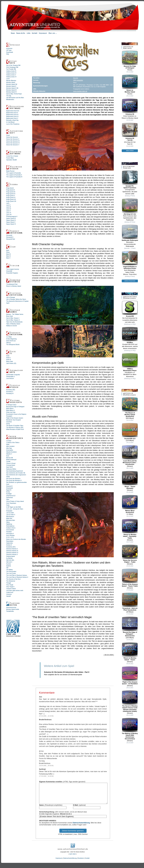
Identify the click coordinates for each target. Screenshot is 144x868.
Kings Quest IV (11, 194)
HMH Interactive (78, 80)
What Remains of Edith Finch (15, 429)
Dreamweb (10, 488)
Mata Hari (9, 518)
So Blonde (9, 558)
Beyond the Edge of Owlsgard (15, 407)
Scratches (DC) (11, 547)
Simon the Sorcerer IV (13, 143)
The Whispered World (13, 345)
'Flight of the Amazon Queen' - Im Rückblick (130, 675)
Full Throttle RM (11, 69)
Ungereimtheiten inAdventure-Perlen (130, 260)
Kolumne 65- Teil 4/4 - (130, 132)
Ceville (8, 462)
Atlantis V (9, 454)
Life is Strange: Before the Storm (16, 299)
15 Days (9, 441)
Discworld (9, 235)
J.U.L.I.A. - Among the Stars (15, 509)
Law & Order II (11, 515)
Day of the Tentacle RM (13, 65)
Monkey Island (11, 82)
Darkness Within (11, 469)
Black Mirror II (10, 410)
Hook (8, 505)
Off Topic (9, 50)
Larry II (8, 205)
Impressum (59, 862)
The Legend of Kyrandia (14, 173)
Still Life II (9, 562)
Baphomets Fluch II (12, 113)
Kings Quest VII (11, 199)
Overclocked (10, 530)
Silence (8, 343)
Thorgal (9, 583)
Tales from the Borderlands (14, 322)
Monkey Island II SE (12, 88)
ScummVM (130, 309)
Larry (8, 203)
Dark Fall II (10, 467)
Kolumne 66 (130, 107)
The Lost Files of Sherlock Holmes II (17, 577)
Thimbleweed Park (12, 284)
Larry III (9, 207)
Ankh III (9, 360)
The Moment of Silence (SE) (15, 427)
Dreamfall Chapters (12, 273)
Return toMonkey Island (130, 84)
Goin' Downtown (11, 503)
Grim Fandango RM (12, 67)
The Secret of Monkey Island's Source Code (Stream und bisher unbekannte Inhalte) (130, 701)
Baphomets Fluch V (12, 118)
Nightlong (9, 524)
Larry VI (9, 213)
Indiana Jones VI (11, 77)
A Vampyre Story (11, 405)
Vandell (8, 596)
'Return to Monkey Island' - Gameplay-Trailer (130, 529)
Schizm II (9, 545)
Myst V (8, 258)
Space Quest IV (11, 220)
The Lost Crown (11, 573)
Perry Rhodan (10, 536)
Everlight (9, 494)
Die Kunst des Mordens (13, 479)
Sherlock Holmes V (12, 554)
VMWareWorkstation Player (130, 362)
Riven (8, 252)
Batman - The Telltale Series (15, 314)
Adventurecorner (11, 607)
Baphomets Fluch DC (13, 111)
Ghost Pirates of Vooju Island (15, 501)
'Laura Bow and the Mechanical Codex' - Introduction (130, 455)
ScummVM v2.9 (130, 431)
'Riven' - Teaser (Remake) (130, 480)
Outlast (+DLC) (11, 528)
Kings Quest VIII (11, 201)
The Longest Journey (13, 269)
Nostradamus (10, 526)
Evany (8, 492)
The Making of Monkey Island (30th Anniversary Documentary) (130, 729)
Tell (7, 568)
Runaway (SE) (11, 390)
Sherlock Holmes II (12, 549)
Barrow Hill (10, 458)
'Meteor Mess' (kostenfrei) (130, 504)
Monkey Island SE (12, 84)
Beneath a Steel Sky (12, 120)
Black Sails (10, 361)
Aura (8, 456)
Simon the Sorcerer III (13, 141)
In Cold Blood (10, 122)
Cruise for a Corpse (12, 156)
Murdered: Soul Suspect (14, 420)
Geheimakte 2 (10, 377)
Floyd (8, 135)
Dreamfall (9, 271)
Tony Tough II (10, 587)
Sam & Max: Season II (13, 320)
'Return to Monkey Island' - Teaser (130, 651)
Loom (8, 79)
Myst (8, 250)
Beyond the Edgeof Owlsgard (130, 60)
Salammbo (10, 543)
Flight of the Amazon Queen (15, 418)
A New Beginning (11, 339)
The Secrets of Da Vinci (13, 579)
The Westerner (11, 581)
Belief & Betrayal (11, 460)
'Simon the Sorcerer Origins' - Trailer (130, 554)
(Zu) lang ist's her (130, 207)
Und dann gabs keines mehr (15, 591)
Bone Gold (9, 316)
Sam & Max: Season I (13, 318)
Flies (8, 499)
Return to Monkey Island (14, 286)
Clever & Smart (11, 463)
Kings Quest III (11, 192)
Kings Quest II (11, 190)
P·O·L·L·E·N (10, 537)
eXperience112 (11, 496)
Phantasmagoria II (12, 216)
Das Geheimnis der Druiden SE (16, 473)
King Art (76, 78)
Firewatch (9, 416)
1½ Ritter (9, 337)
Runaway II (10, 392)
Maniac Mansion (11, 81)
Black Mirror (10, 409)
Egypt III (9, 490)
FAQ (8, 54)
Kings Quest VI (11, 198)
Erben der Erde (11, 412)
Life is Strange (11, 297)
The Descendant (11, 572)
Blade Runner (10, 171)
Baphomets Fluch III (12, 115)
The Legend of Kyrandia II (14, 175)
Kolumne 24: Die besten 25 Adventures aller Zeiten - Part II (67, 672)
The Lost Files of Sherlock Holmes (17, 575)
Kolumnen (9, 48)
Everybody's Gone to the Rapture (16, 414)
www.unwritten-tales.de (80, 91)
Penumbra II (10, 534)
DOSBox (130, 335)
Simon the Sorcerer (12, 137)
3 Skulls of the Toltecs (13, 443)
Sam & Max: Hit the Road (14, 94)
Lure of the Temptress (13, 124)
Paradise (9, 532)
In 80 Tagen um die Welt (14, 507)
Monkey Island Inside (13, 609)
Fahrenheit (10, 498)
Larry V (8, 211)
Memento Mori (11, 520)
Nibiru (8, 522)
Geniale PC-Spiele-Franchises (130, 179)
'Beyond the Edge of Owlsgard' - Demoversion (130, 627)
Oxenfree (9, 422)
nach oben (73, 858)
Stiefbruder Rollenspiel (130, 233)
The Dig (9, 96)
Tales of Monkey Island (13, 324)
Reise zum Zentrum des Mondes (16, 539)
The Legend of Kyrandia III (14, 177)
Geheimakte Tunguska (13, 375)
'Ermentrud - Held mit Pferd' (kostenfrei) (130, 602)
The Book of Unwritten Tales (15, 426)
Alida (8, 444)
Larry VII (9, 215)
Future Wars (10, 158)
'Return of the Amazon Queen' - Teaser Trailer (130, 578)
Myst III (8, 254)
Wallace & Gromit (11, 326)
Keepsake (9, 511)
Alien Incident (10, 446)
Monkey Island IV (11, 92)
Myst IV (8, 256)
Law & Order (10, 513)
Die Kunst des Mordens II (14, 480)
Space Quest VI (11, 224)
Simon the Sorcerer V (13, 145)
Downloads (10, 52)
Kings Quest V (11, 196)
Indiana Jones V (11, 75)
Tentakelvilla (10, 611)
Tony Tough (10, 585)
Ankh (8, 356)
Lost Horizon (10, 378)
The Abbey (10, 570)
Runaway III (10, 393)
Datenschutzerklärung (81, 827)
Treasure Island (11, 589)
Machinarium (10, 517)
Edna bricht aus (11, 341)
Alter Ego (9, 448)
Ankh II (8, 358)
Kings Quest (10, 188)
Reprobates (10, 541)
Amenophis (10, 450)
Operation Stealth (12, 160)
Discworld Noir (11, 239)
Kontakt (87, 862)
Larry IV (9, 209)
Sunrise (9, 564)
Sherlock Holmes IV (12, 553)
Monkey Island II (11, 86)
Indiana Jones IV (11, 73)
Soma (8, 424)
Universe (9, 594)
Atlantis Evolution (11, 452)
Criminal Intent (11, 465)
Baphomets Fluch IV (12, 116)
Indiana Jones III (11, 71)
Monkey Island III (11, 90)
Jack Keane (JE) (11, 363)
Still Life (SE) (10, 560)
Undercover (10, 592)
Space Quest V (11, 222)
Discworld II (10, 237)
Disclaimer (81, 862)
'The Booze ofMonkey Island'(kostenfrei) (130, 407)
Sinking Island (10, 556)
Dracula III (9, 486)
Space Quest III (11, 218)
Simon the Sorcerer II (13, 139)
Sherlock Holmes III (12, 551)
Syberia (9, 566)
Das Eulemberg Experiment (15, 471)
